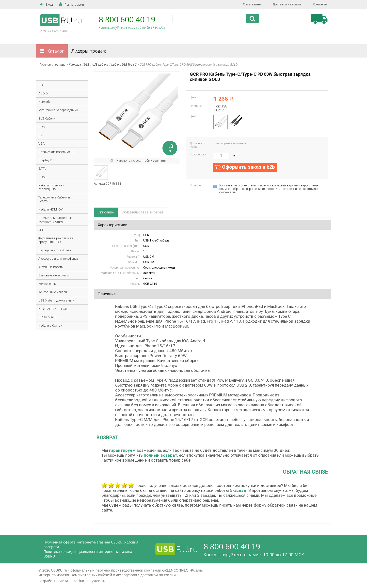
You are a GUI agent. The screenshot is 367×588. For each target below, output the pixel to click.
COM (42, 177)
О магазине (252, 4)
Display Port (47, 160)
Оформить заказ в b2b (248, 167)
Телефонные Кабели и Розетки (54, 199)
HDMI (42, 127)
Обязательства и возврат (143, 212)
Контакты (320, 4)
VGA (41, 143)
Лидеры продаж (89, 51)
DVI (41, 135)
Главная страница (53, 65)
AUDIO (43, 93)
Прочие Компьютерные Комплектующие (55, 220)
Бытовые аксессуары (54, 275)
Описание (106, 212)
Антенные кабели (51, 267)
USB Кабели (101, 65)
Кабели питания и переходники (51, 187)
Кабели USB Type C (124, 65)
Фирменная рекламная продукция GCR (56, 240)
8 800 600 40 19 (127, 19)
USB (87, 65)
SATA (42, 169)
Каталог (56, 51)
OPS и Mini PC (48, 317)
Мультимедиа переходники (58, 110)
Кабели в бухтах (50, 325)
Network (44, 102)
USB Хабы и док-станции (56, 300)
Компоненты (48, 284)
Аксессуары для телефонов (58, 259)
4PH (41, 230)
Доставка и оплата (287, 4)
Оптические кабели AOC (56, 152)
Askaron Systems (89, 581)
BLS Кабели (47, 118)
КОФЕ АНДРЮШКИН (53, 309)
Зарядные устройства (55, 250)
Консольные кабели (53, 292)
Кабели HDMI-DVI (51, 209)
